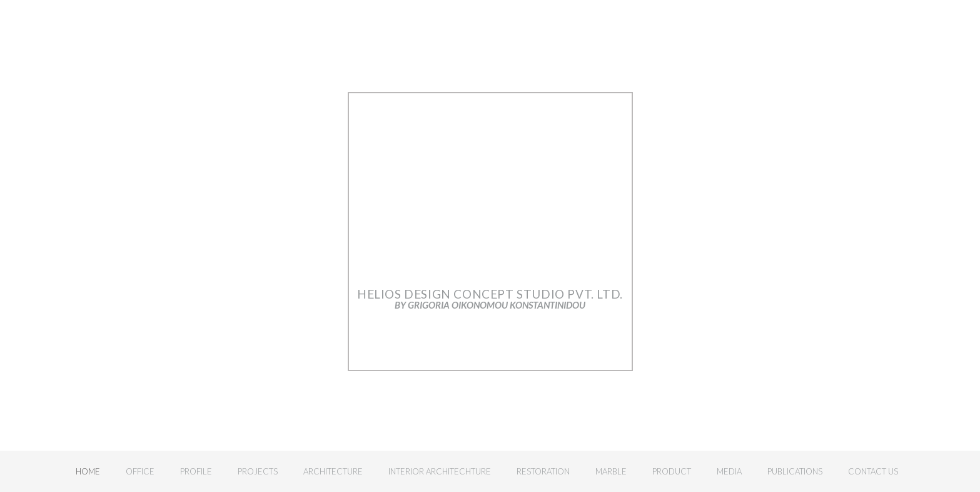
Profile (196, 471)
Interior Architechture (440, 471)
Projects (258, 471)
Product (672, 471)
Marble (611, 471)
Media (729, 471)
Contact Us (873, 471)
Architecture (333, 471)
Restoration (543, 471)
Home (88, 471)
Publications (795, 471)
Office (140, 471)
